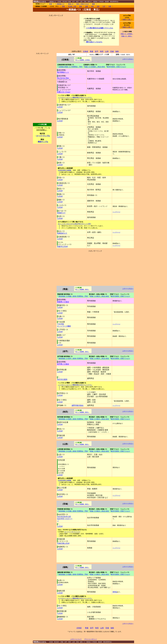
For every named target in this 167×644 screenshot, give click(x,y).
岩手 (97, 51)
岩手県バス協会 (63, 364)
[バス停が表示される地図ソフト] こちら (100, 28)
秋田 (102, 51)
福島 (117, 51)
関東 (63, 6)
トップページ (116, 212)
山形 (107, 51)
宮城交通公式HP (63, 543)
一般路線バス (60, 4)
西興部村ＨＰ (62, 233)
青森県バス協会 (63, 302)
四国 (98, 6)
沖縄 (110, 6)
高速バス (71, 4)
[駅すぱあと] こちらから (94, 42)
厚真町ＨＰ (61, 213)
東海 (81, 6)
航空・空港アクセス (83, 4)
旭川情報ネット (63, 72)
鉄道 (51, 4)
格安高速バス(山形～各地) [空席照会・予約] (73, 451)
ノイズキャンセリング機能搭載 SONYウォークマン (75, 97)
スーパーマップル (43, 136)
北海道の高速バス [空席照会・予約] (70, 67)
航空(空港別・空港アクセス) (117, 67)
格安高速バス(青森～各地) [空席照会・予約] (73, 296)
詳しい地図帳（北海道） (83, 60)
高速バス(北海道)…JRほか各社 (95, 67)
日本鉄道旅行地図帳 (65, 170)
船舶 (93, 4)
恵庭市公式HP (62, 246)
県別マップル (43, 142)
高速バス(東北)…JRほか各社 (100, 296)
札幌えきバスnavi (64, 92)
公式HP (60, 107)
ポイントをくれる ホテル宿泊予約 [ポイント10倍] (74, 224)
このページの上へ (128, 59)
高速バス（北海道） (127, 34)
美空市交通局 (62, 379)
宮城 (112, 51)
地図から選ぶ (127, 19)
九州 (104, 6)
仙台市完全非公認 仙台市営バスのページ (65, 519)
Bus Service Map (63, 78)
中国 (92, 6)
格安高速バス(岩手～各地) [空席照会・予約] (73, 358)
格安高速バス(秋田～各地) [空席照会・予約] (73, 419)
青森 (91, 51)
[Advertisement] (56, 30)
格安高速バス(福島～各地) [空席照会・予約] (73, 574)
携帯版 (115, 592)
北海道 (86, 51)
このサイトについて (76, 639)
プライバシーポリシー (91, 639)
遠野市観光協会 (78, 405)
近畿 (86, 6)
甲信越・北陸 (72, 6)
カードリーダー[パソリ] (72, 532)
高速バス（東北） (127, 36)
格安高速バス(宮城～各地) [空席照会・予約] (73, 511)
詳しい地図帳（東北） (83, 290)
